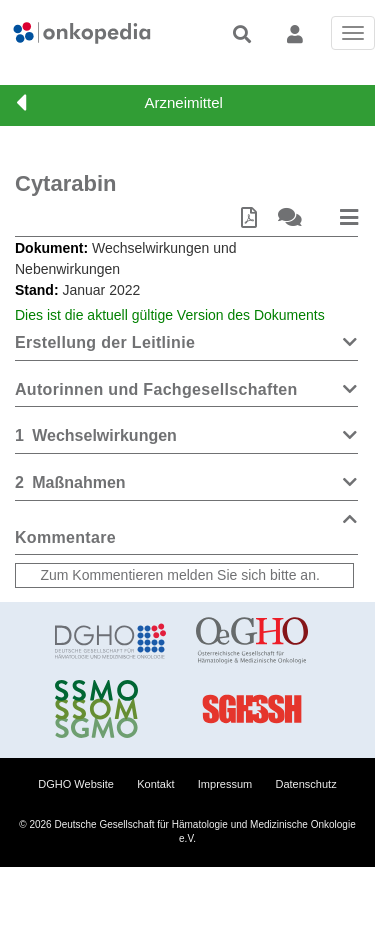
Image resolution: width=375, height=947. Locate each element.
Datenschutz (306, 784)
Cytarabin (65, 183)
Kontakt (155, 784)
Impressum (225, 784)
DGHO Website (76, 784)
